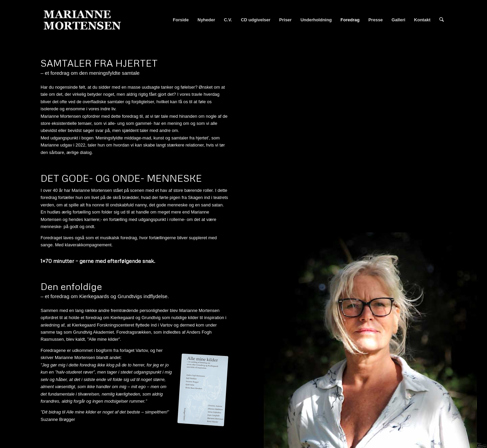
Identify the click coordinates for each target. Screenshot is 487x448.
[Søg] (442, 20)
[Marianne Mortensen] (85, 20)
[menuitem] (181, 20)
